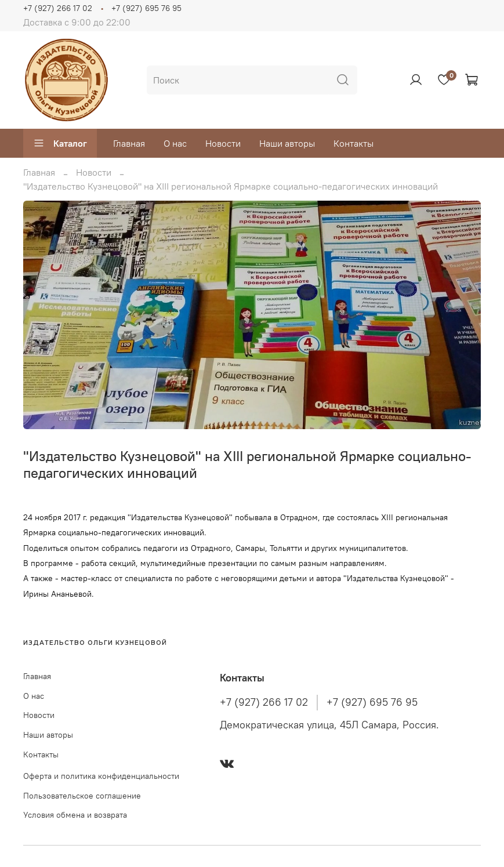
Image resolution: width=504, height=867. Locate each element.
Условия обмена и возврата (75, 815)
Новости (223, 143)
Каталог (60, 143)
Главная (129, 143)
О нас (175, 143)
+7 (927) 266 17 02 (58, 8)
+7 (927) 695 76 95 (146, 8)
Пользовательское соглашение (82, 796)
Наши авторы (287, 143)
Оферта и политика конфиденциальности (101, 776)
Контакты (353, 143)
